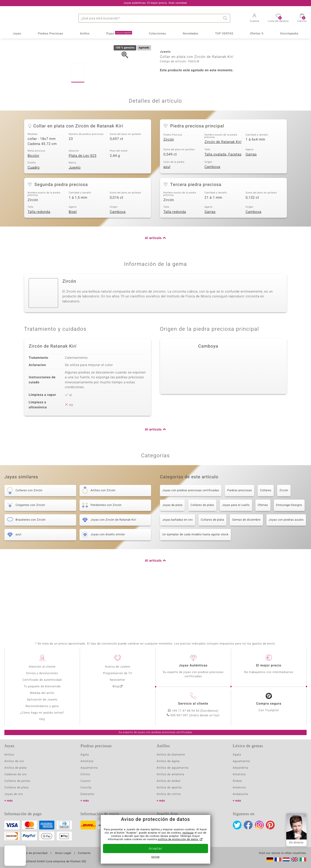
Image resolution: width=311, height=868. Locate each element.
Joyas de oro (14, 794)
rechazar (188, 833)
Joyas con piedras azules (286, 571)
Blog (116, 687)
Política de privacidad (32, 853)
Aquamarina (89, 768)
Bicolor (34, 207)
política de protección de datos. (178, 839)
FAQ (42, 719)
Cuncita (86, 788)
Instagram (259, 825)
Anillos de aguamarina (173, 768)
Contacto (84, 853)
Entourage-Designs (289, 556)
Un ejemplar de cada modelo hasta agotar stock (195, 586)
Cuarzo (86, 781)
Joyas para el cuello (236, 556)
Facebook (248, 825)
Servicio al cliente (193, 704)
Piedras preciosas (239, 542)
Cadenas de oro (16, 774)
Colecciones (157, 34)
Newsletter (118, 680)
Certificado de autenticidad (42, 680)
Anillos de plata (16, 768)
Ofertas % (257, 34)
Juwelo (75, 219)
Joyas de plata (172, 556)
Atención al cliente (42, 667)
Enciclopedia (289, 34)
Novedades (190, 34)
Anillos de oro (14, 761)
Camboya (212, 218)
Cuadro (34, 219)
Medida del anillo (42, 693)
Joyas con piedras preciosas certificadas (191, 542)
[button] (255, 18)
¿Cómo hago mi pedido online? (42, 713)
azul (167, 218)
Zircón (169, 191)
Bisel (73, 263)
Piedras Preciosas (50, 34)
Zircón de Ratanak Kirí (223, 193)
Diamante (87, 794)
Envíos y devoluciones (42, 673)
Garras (251, 206)
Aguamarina (241, 761)
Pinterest (270, 825)
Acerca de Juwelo (118, 667)
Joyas (17, 34)
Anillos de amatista (170, 774)
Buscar (226, 18)
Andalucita (240, 794)
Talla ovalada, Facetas (223, 206)
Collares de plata (202, 556)
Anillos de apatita (169, 788)
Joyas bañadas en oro (178, 571)
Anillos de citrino (169, 794)
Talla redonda (39, 263)
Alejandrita (241, 768)
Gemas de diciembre (246, 571)
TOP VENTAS (224, 34)
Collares (266, 542)
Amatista (87, 761)
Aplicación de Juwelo (42, 700)
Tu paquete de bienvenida (42, 687)
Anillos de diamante (171, 755)
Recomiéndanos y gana (42, 706)
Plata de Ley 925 (83, 207)
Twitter (237, 825)
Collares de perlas (17, 781)
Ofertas (263, 556)
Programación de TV (118, 673)
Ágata (85, 755)
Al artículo (153, 290)
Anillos (85, 34)
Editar (156, 857)
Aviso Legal (63, 853)
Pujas (119, 33)
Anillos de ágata (168, 761)
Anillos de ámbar (169, 781)
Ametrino (239, 788)
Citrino (85, 774)
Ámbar (238, 781)
